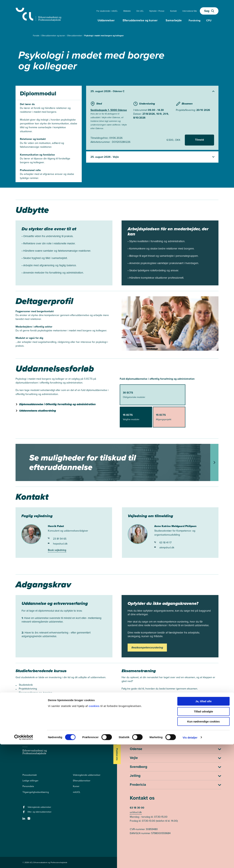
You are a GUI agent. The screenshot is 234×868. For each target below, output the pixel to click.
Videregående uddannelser (87, 775)
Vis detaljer (190, 861)
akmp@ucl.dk (164, 548)
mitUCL (77, 792)
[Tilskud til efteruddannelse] (117, 462)
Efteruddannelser (75, 36)
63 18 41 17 (163, 543)
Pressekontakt (30, 775)
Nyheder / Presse (157, 11)
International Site (190, 11)
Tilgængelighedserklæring (36, 792)
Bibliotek (127, 11)
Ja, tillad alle (203, 825)
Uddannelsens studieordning (38, 411)
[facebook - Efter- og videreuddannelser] (24, 813)
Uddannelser (106, 20)
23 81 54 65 (57, 539)
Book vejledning (57, 550)
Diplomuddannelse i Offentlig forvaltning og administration (57, 404)
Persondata (28, 786)
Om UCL (140, 11)
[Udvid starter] (152, 91)
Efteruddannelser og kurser (54, 36)
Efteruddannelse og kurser (140, 20)
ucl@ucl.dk (136, 812)
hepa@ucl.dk (58, 544)
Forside (36, 36)
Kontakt (173, 11)
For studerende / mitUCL (107, 11)
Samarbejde (174, 20)
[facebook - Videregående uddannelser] (24, 808)
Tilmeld (199, 140)
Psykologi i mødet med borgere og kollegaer (104, 36)
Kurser (76, 786)
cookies (95, 829)
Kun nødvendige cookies (203, 845)
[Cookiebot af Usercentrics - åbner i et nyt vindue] (24, 861)
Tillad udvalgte (204, 835)
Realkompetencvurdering (147, 648)
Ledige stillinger (30, 781)
